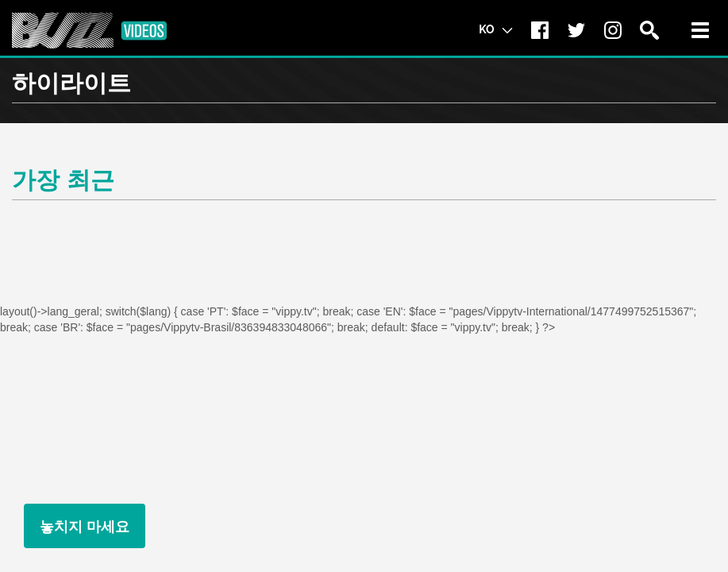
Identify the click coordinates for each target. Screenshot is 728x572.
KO (495, 29)
